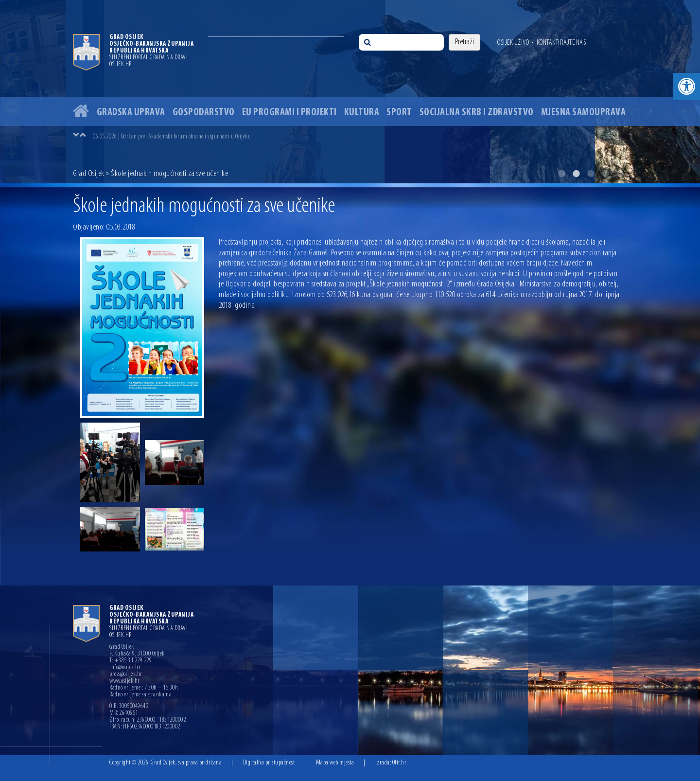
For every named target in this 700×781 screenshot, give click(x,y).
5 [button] (620, 174)
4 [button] (605, 174)
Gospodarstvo (204, 113)
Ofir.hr (400, 763)
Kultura (362, 113)
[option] (350, 92)
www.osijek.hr (125, 681)
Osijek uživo (513, 43)
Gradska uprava (131, 113)
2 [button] (576, 174)
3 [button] (591, 174)
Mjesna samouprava (584, 113)
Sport (399, 113)
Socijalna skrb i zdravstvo (477, 113)
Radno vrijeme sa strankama (140, 695)
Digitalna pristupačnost (269, 763)
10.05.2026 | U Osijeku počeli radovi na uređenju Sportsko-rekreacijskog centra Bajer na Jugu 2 (196, 136)
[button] (687, 86)
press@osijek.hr (126, 674)
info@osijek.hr (125, 668)
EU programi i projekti (289, 113)
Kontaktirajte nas (561, 43)
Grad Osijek (89, 174)
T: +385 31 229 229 (131, 661)
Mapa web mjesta (335, 763)
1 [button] (561, 174)
